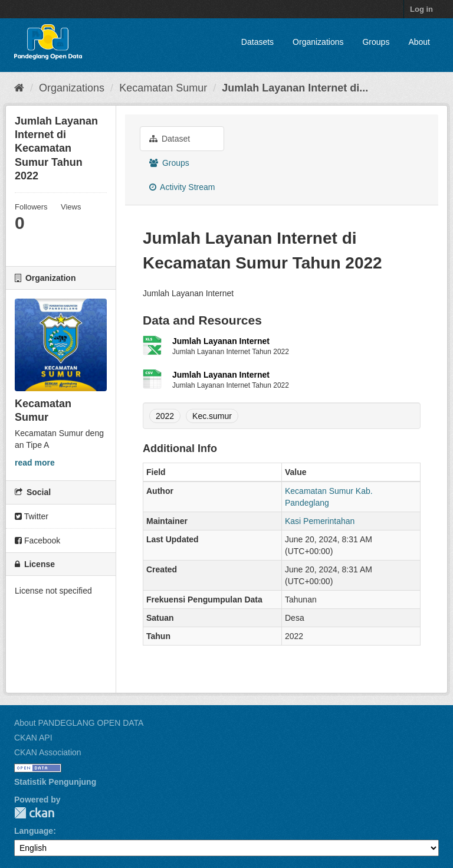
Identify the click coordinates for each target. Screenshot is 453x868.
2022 (165, 416)
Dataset (170, 139)
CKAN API (33, 738)
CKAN (34, 813)
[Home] (19, 88)
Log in (421, 9)
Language (34, 831)
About (419, 42)
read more (35, 463)
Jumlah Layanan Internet (221, 341)
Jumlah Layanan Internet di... (295, 88)
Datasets (257, 42)
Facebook (37, 541)
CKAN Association (48, 752)
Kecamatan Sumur (163, 88)
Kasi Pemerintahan (320, 521)
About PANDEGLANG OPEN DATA (79, 723)
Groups (376, 42)
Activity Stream (182, 187)
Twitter (32, 516)
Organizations (318, 42)
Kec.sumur (212, 416)
